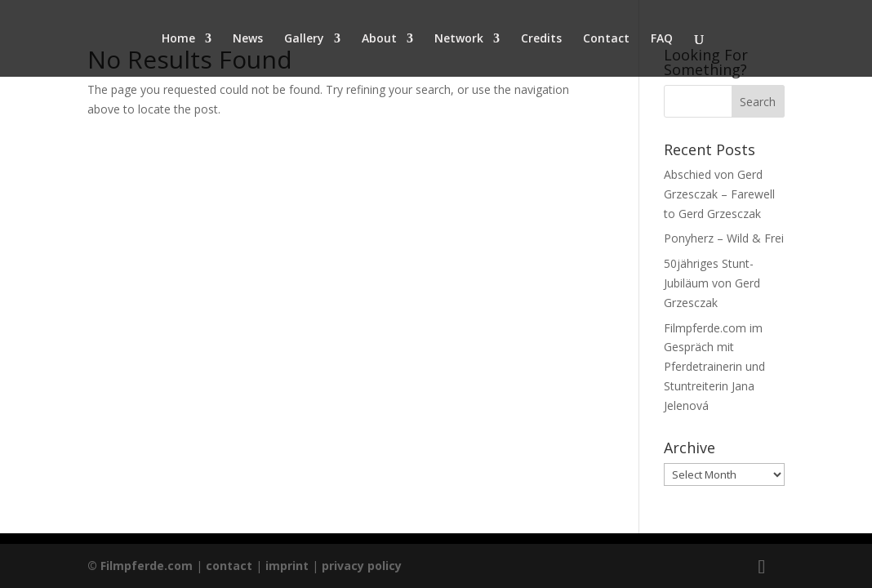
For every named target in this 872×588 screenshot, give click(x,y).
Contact (606, 39)
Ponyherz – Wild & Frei (724, 238)
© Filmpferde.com (142, 566)
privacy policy (362, 566)
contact (229, 566)
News (248, 39)
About (379, 39)
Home (178, 39)
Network (459, 39)
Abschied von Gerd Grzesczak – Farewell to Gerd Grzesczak (719, 194)
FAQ (662, 39)
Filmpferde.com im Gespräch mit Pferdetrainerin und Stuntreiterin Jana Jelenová (714, 367)
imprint (287, 566)
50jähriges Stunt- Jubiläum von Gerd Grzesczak (712, 283)
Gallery (304, 39)
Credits (541, 39)
